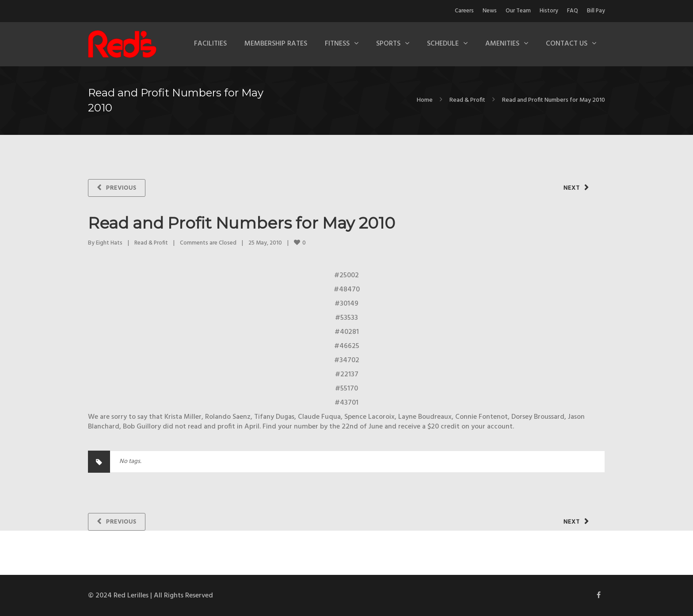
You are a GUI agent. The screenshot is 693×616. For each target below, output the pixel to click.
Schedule (443, 44)
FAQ (573, 11)
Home (425, 100)
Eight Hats (109, 243)
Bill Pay (596, 11)
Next (572, 188)
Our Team (518, 11)
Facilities (210, 44)
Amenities (502, 44)
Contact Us (567, 44)
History (549, 11)
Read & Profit (467, 100)
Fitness (337, 44)
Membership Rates (276, 44)
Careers (464, 11)
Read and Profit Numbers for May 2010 (242, 223)
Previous (121, 188)
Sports (388, 44)
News (490, 11)
